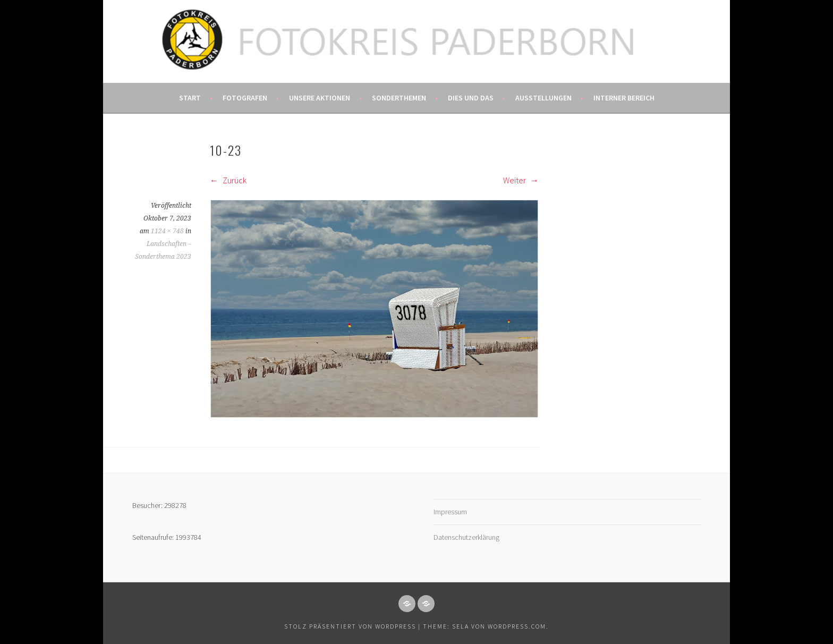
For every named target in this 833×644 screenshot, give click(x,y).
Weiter (521, 180)
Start (190, 98)
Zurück (228, 180)
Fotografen (245, 98)
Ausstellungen (543, 98)
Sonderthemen (399, 98)
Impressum (450, 512)
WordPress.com (517, 626)
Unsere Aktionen (320, 98)
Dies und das (471, 98)
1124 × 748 (167, 231)
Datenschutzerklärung (466, 537)
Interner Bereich (624, 98)
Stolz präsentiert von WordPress (350, 626)
